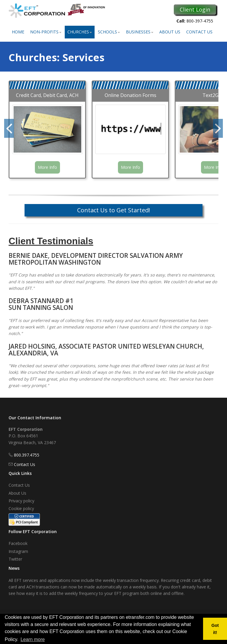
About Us (170, 32)
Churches (80, 32)
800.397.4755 (27, 455)
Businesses (140, 32)
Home (18, 32)
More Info (47, 167)
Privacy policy (21, 501)
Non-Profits (46, 32)
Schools (109, 32)
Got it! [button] (215, 629)
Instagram (18, 551)
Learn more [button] (33, 639)
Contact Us (199, 32)
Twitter (15, 559)
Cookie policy (21, 508)
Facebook (18, 543)
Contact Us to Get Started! (114, 210)
